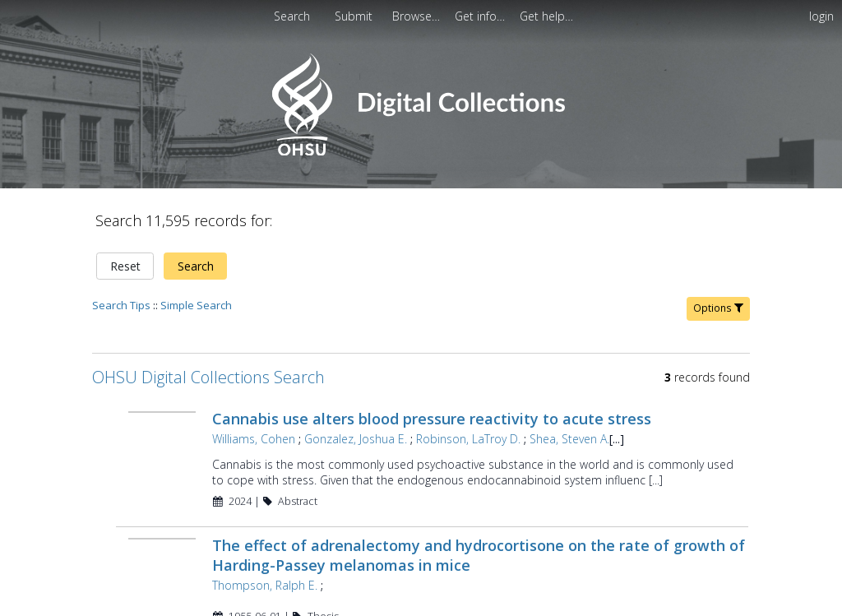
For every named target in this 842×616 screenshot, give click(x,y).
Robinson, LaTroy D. (467, 382)
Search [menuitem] (292, 16)
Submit (355, 16)
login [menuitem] (821, 16)
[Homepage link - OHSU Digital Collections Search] (421, 152)
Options (718, 251)
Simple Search (196, 248)
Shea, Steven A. (568, 382)
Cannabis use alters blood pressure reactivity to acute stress (430, 362)
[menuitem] (418, 16)
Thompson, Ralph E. (263, 528)
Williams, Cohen (252, 382)
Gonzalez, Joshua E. (354, 382)
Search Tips (121, 248)
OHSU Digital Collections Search (208, 320)
